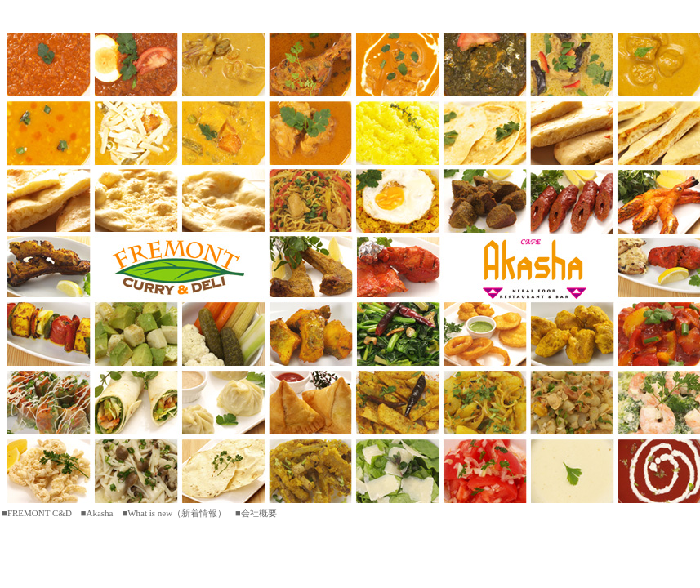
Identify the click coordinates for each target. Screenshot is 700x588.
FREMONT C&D (40, 513)
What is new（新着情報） (177, 513)
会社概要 (259, 513)
